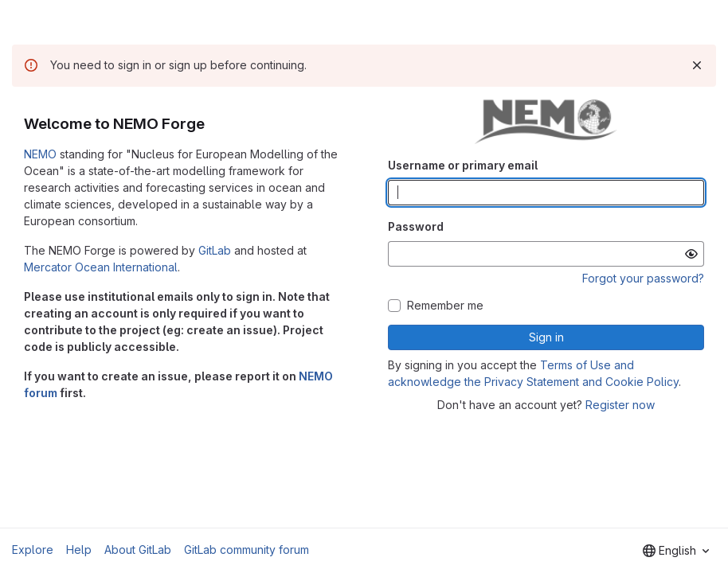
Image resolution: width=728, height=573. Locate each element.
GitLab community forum (247, 550)
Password (416, 226)
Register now (620, 405)
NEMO (40, 154)
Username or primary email (463, 165)
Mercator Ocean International (101, 267)
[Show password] (691, 254)
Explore (33, 550)
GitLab (215, 250)
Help (79, 550)
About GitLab (138, 550)
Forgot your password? (643, 278)
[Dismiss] (697, 65)
